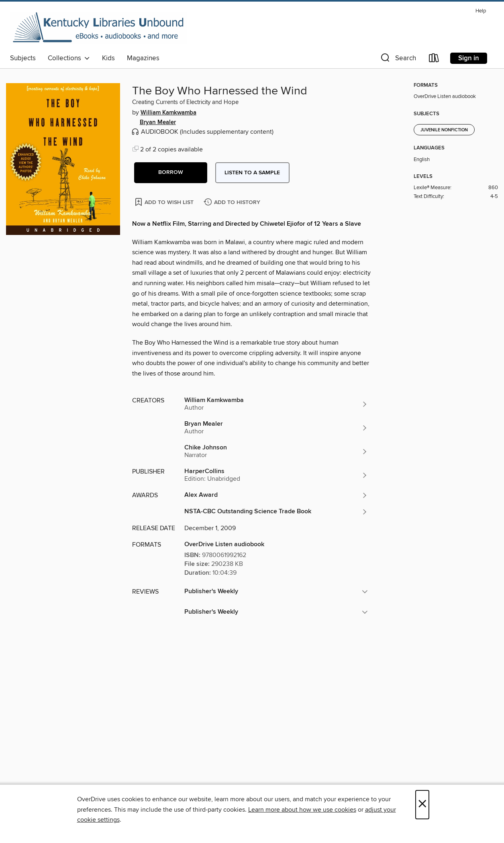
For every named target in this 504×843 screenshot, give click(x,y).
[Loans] (434, 60)
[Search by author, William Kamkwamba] (276, 404)
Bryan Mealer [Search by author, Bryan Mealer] (158, 122)
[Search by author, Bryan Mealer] (276, 428)
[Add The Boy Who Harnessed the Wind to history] (233, 203)
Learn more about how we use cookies (302, 810)
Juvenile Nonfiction (444, 130)
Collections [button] (69, 58)
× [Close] (422, 805)
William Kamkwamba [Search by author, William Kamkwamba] (168, 113)
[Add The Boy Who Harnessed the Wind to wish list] (165, 202)
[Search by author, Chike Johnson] (276, 451)
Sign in (469, 58)
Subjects (23, 58)
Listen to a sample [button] (252, 173)
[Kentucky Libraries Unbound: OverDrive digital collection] (98, 28)
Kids (108, 58)
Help (481, 11)
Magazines (143, 58)
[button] (398, 60)
